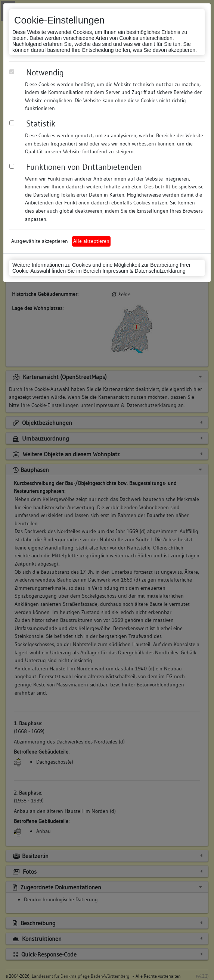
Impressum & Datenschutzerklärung (144, 271)
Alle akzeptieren (91, 241)
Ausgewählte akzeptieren (40, 241)
